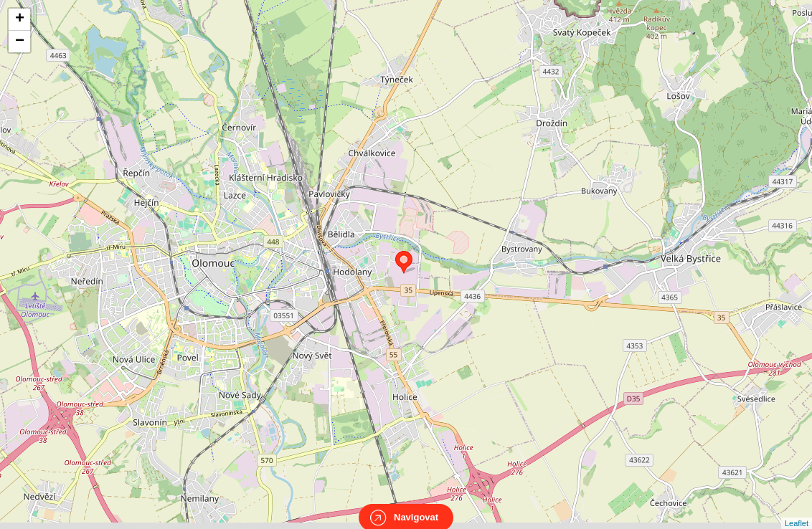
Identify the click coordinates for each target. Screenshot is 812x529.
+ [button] (20, 19)
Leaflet (797, 510)
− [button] (20, 42)
